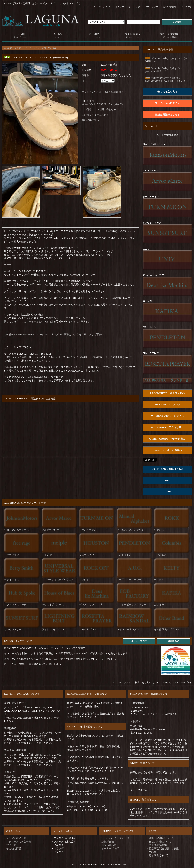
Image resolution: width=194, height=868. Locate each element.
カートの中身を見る (167, 135)
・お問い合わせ (108, 845)
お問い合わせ (169, 7)
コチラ (109, 736)
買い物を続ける (90, 120)
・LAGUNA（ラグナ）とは (114, 838)
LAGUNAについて (101, 7)
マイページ (186, 7)
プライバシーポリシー (147, 7)
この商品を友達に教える (95, 115)
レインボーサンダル (47, 48)
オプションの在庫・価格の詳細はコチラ (104, 92)
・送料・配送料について (160, 838)
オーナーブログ (123, 7)
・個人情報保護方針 (158, 845)
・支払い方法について (159, 842)
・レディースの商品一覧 (17, 842)
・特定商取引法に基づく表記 (163, 848)
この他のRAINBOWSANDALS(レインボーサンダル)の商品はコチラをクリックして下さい (54, 334)
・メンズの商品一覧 (15, 838)
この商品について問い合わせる (99, 109)
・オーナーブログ (109, 848)
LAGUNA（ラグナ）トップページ (20, 48)
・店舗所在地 (106, 842)
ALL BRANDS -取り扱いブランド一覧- (25, 503)
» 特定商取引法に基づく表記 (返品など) (103, 104)
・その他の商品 (12, 848)
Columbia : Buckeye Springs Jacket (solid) (167, 58)
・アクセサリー (12, 845)
